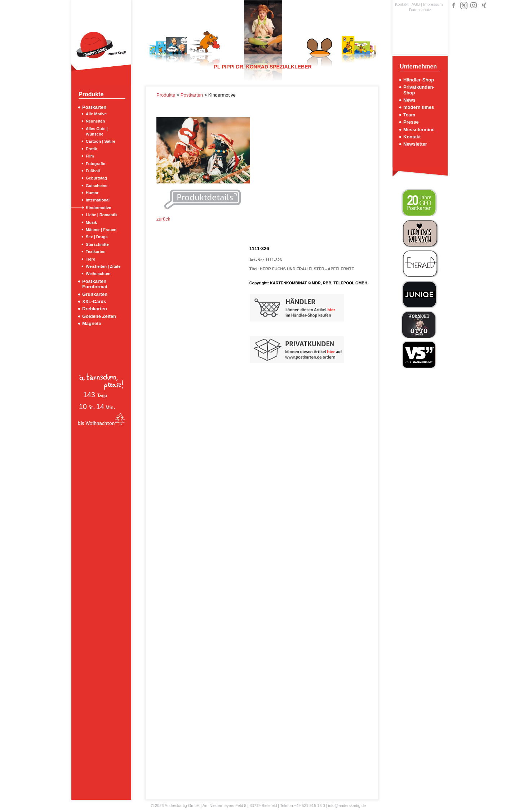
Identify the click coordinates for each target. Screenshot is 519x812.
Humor (92, 193)
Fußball (93, 171)
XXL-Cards (94, 301)
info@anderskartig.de (347, 806)
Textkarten (96, 252)
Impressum (433, 4)
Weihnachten (98, 274)
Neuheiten (95, 121)
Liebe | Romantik (102, 215)
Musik (91, 222)
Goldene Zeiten (99, 316)
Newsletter (415, 144)
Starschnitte (97, 244)
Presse (411, 122)
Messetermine (419, 130)
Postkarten (94, 107)
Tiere (90, 259)
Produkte (167, 95)
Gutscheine (97, 186)
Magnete (92, 323)
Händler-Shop (419, 80)
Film (90, 156)
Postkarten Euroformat (95, 284)
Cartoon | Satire (101, 141)
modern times (419, 107)
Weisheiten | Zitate (103, 266)
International (98, 200)
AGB (416, 4)
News (409, 100)
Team (409, 115)
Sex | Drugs (97, 237)
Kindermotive (98, 208)
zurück (163, 219)
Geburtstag (96, 178)
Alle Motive (96, 114)
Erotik (91, 149)
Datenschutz (420, 10)
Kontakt (402, 4)
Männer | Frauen (101, 230)
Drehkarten (95, 309)
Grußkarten (95, 294)
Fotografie (96, 164)
